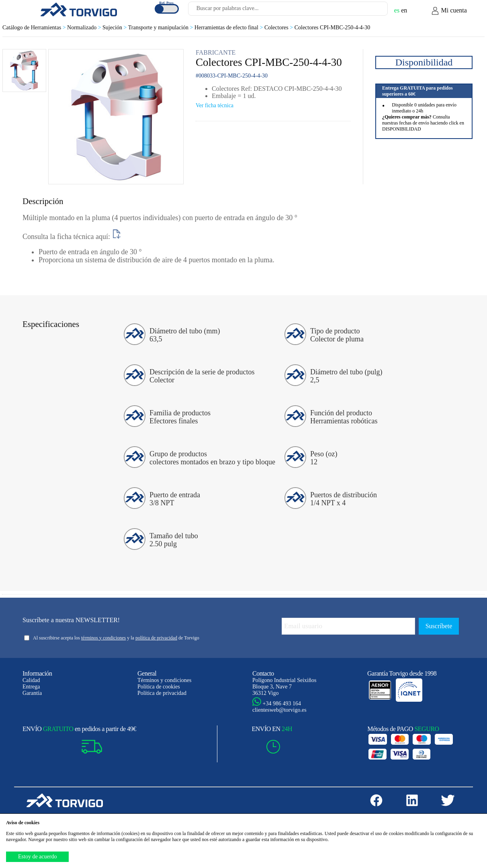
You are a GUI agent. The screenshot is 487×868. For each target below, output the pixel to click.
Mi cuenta (449, 11)
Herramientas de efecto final (229, 28)
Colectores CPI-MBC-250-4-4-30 (333, 28)
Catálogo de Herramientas (35, 28)
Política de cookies (159, 687)
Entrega (31, 687)
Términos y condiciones (165, 680)
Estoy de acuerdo (37, 857)
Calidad (31, 680)
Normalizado (85, 28)
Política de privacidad (162, 693)
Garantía (32, 693)
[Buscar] (372, 11)
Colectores (279, 28)
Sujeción (115, 28)
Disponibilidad (424, 62)
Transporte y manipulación (161, 28)
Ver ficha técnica (215, 105)
